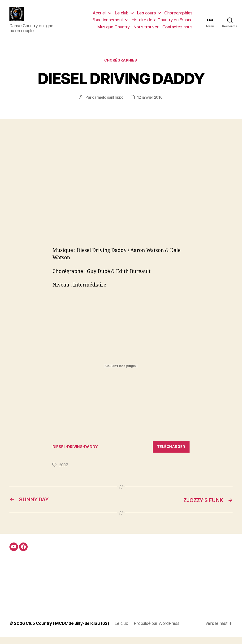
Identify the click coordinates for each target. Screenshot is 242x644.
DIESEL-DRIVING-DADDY (76, 454)
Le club (122, 16)
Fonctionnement (108, 23)
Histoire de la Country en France (162, 23)
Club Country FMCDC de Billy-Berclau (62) (69, 631)
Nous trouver (146, 30)
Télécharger (171, 454)
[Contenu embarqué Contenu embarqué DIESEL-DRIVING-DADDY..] (121, 374)
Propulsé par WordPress (160, 631)
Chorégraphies (178, 16)
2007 (64, 472)
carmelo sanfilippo (107, 105)
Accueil (100, 16)
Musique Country (114, 30)
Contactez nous (177, 30)
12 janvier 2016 (150, 105)
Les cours (147, 16)
